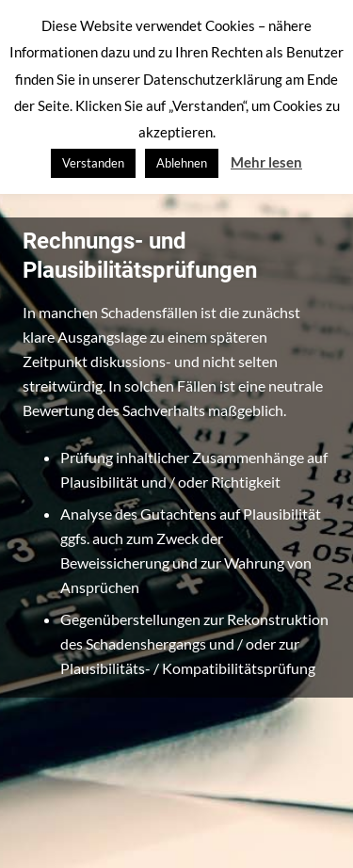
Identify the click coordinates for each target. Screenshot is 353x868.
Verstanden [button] (93, 163)
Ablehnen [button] (182, 163)
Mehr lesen (266, 162)
